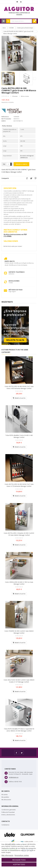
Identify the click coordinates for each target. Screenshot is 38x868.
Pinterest (35, 178)
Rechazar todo (19, 860)
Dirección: (12, 772)
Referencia (5, 117)
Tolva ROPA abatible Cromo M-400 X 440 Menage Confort (19, 436)
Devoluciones (14, 281)
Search (8, 21)
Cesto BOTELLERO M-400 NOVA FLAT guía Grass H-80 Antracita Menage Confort (19, 387)
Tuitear (31, 178)
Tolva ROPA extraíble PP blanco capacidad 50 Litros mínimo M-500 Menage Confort (19, 730)
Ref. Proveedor (6, 119)
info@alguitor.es (14, 777)
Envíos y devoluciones (8, 815)
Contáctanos (5, 825)
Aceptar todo (19, 864)
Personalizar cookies (22, 855)
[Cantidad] (8, 164)
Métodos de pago (16, 290)
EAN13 (4, 121)
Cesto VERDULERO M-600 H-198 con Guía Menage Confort (19, 583)
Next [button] (35, 79)
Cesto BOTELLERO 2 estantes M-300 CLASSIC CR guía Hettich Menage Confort (19, 534)
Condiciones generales (9, 810)
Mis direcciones (6, 800)
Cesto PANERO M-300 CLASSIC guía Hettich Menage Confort (19, 632)
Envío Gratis (10, 261)
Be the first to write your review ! (13, 246)
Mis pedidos (5, 797)
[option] (10, 78)
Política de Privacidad (8, 812)
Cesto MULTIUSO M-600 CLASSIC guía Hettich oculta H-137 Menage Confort (19, 681)
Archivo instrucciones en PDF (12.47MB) (15, 235)
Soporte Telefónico (17, 272)
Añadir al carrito (21, 164)
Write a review (25, 96)
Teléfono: (11, 782)
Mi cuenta (5, 794)
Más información (7, 855)
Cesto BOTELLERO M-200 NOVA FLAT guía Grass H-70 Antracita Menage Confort (19, 485)
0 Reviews (15, 96)
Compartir (26, 178)
